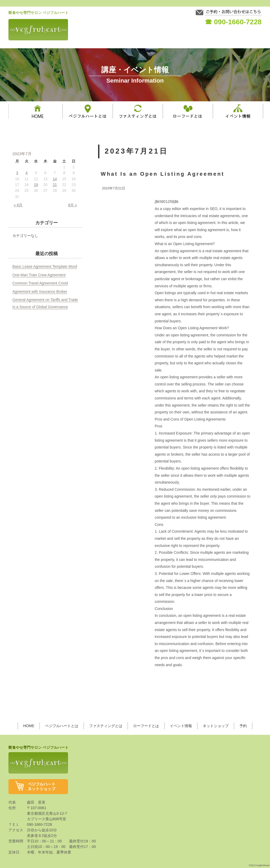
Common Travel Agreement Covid (40, 283)
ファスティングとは (106, 726)
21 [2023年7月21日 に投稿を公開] (55, 185)
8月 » (73, 205)
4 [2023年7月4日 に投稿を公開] (27, 173)
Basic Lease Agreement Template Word (45, 266)
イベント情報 (181, 726)
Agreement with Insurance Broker (40, 292)
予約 (243, 726)
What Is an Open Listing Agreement (163, 174)
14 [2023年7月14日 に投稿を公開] (55, 179)
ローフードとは (146, 726)
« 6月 (18, 205)
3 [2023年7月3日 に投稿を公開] (17, 173)
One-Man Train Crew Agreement (39, 275)
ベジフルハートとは (62, 726)
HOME (29, 726)
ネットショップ (216, 726)
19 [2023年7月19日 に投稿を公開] (36, 185)
